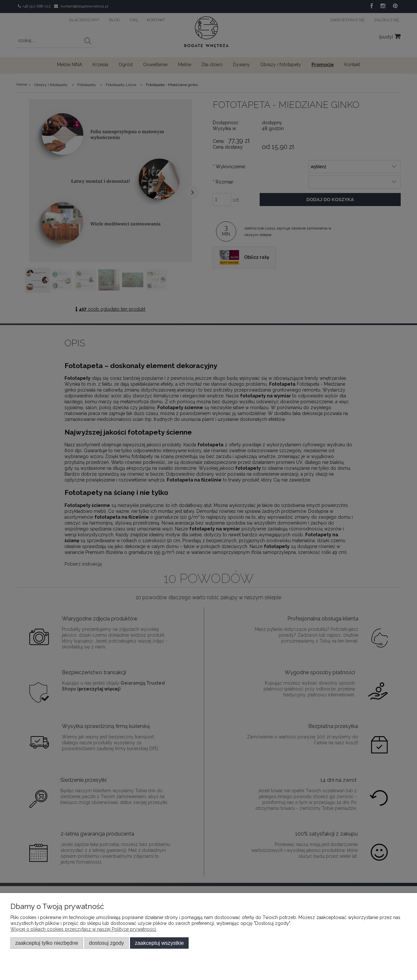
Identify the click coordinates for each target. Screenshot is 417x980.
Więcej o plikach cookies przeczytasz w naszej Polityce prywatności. (84, 929)
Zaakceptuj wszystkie (159, 943)
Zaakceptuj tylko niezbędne (47, 943)
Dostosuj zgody (106, 943)
